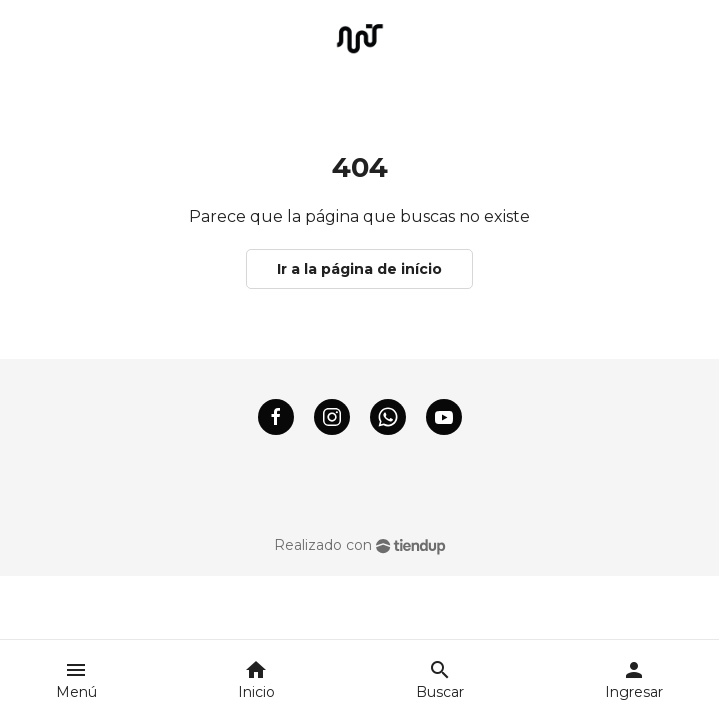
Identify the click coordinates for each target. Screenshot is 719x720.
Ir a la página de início (359, 269)
